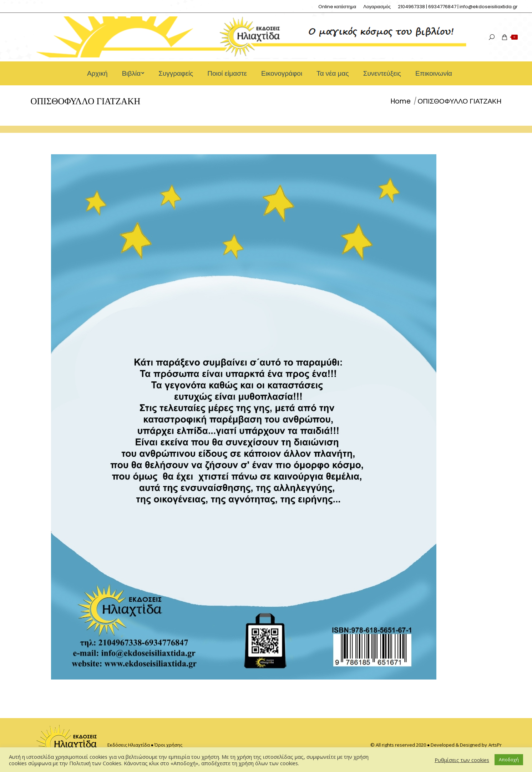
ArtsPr (495, 745)
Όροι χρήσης (168, 745)
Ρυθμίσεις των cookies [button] (462, 760)
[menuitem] (337, 7)
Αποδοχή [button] (509, 760)
